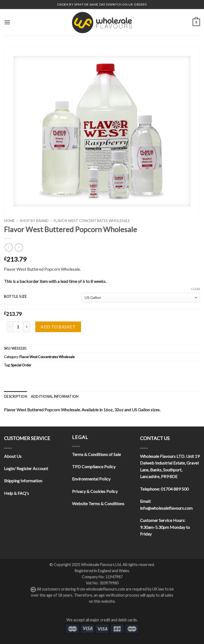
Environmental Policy (91, 479)
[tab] (16, 396)
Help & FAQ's (16, 493)
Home (9, 221)
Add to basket (58, 327)
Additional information (55, 396)
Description (16, 396)
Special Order (21, 365)
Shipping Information (23, 481)
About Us (13, 456)
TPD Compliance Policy (94, 467)
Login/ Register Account (26, 468)
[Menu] (7, 22)
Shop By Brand (34, 221)
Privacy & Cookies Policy (95, 491)
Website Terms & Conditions (98, 503)
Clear (195, 289)
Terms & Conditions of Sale (96, 454)
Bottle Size (15, 297)
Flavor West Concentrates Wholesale (92, 221)
